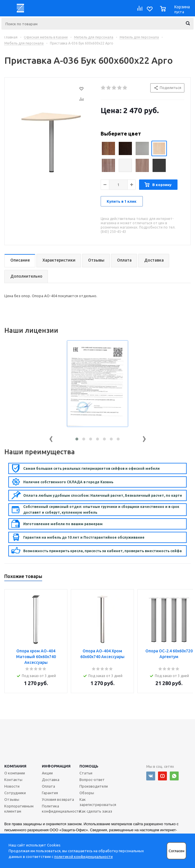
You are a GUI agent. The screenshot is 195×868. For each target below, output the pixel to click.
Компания (15, 766)
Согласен (177, 851)
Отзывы (12, 799)
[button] (77, 439)
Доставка (51, 780)
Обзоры (87, 793)
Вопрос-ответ (92, 780)
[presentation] (51, 438)
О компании (15, 773)
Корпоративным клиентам (19, 809)
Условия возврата (58, 799)
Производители (94, 786)
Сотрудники (15, 793)
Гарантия (50, 793)
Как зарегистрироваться (98, 802)
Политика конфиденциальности (61, 809)
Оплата (48, 786)
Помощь (89, 766)
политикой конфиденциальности (83, 857)
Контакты (13, 780)
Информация (56, 766)
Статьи (86, 773)
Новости (12, 786)
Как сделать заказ (96, 811)
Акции (47, 773)
